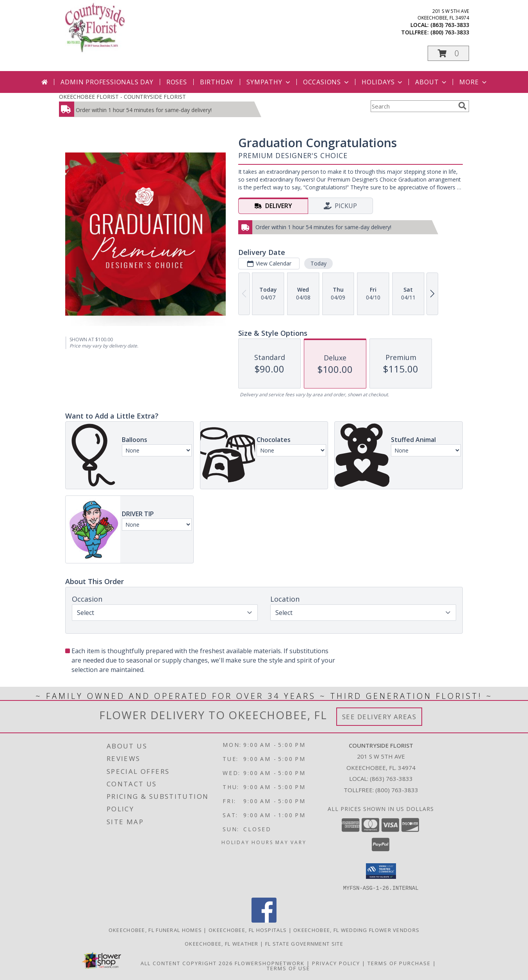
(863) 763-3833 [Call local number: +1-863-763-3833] (450, 25)
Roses (177, 82)
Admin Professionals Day (107, 82)
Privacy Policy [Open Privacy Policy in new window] (336, 963)
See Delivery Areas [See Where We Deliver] (379, 717)
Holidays (383, 82)
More (474, 82)
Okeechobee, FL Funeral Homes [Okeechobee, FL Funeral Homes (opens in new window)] (155, 930)
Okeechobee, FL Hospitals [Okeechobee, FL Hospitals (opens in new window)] (248, 930)
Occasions (327, 82)
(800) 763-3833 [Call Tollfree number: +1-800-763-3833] (397, 790)
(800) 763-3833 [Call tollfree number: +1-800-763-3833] (450, 32)
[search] (462, 106)
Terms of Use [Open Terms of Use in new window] (288, 968)
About (432, 82)
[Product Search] (413, 106)
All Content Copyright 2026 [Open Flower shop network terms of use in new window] (187, 963)
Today (318, 263)
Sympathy (269, 82)
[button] (448, 53)
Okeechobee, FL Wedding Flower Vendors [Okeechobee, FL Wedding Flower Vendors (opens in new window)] (356, 930)
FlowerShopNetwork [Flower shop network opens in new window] (270, 963)
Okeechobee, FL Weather (222, 943)
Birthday (217, 82)
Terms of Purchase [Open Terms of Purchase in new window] (399, 963)
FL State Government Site (304, 943)
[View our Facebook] (264, 920)
